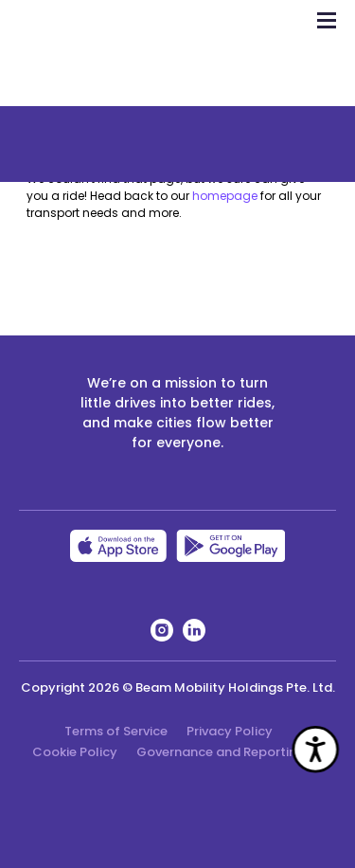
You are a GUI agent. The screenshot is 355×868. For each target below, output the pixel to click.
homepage (225, 196)
